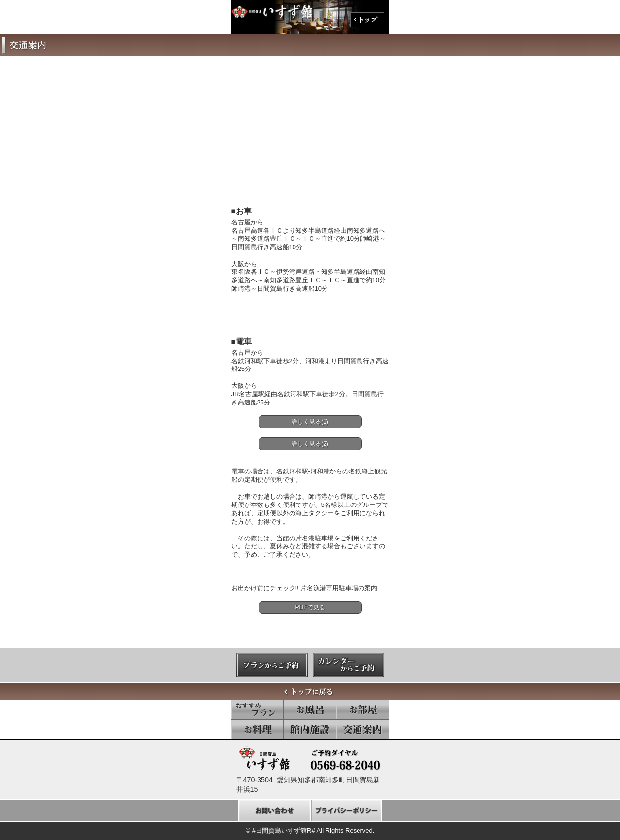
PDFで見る (310, 607)
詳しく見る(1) (310, 422)
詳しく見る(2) (310, 444)
